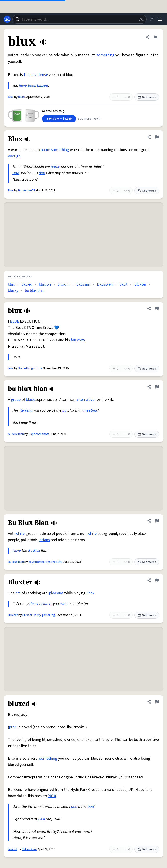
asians (45, 540)
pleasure (56, 593)
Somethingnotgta (30, 368)
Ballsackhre (29, 849)
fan (73, 340)
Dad (16, 173)
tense (43, 75)
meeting (90, 410)
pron (13, 727)
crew (81, 340)
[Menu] (160, 19)
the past (31, 75)
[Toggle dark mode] (152, 19)
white (20, 534)
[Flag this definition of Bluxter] (157, 580)
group (16, 400)
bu (64, 410)
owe (63, 604)
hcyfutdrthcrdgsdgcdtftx (45, 562)
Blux (11, 191)
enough (14, 156)
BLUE (15, 321)
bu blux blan (35, 291)
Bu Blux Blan (16, 562)
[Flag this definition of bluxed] (157, 702)
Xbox (90, 593)
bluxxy (13, 291)
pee (74, 807)
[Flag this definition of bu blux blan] (157, 387)
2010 (52, 796)
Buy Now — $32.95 (59, 119)
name (45, 150)
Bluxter (140, 284)
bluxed (43, 86)
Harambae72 (27, 191)
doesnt (35, 604)
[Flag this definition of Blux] (157, 137)
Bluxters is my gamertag (39, 615)
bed (91, 807)
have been (27, 86)
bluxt (123, 284)
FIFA (41, 819)
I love (17, 551)
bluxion (45, 284)
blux (11, 97)
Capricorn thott (39, 434)
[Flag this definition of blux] (155, 37)
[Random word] (141, 19)
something (105, 55)
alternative (85, 400)
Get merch (147, 97)
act (18, 593)
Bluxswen (105, 284)
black (30, 400)
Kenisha (26, 410)
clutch (46, 604)
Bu (30, 551)
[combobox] (79, 19)
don (42, 173)
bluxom (64, 284)
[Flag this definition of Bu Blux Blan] (157, 521)
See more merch (89, 119)
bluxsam (83, 284)
